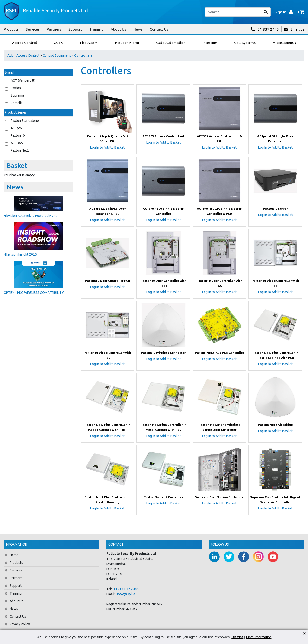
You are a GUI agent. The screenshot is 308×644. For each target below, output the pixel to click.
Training (96, 29)
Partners (54, 29)
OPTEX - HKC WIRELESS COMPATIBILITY (34, 293)
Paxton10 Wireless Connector (163, 353)
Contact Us (159, 29)
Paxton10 (18, 135)
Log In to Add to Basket (107, 147)
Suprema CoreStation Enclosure (219, 497)
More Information (259, 637)
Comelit (16, 103)
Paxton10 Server (275, 209)
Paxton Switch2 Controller (164, 497)
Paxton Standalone (25, 121)
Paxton (16, 88)
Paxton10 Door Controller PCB (108, 281)
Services (33, 29)
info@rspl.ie (126, 594)
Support (75, 29)
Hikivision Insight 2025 (20, 254)
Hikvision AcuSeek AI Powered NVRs (30, 216)
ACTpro (16, 128)
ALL (10, 55)
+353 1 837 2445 (126, 589)
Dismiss (237, 637)
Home (14, 555)
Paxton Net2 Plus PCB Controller (219, 353)
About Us (118, 29)
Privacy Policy (20, 624)
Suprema (17, 95)
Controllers (83, 55)
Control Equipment (57, 55)
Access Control (28, 55)
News (138, 29)
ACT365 (17, 143)
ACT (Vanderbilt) (23, 80)
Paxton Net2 (20, 150)
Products (11, 29)
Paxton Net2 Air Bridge (275, 425)
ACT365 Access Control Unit (164, 136)
